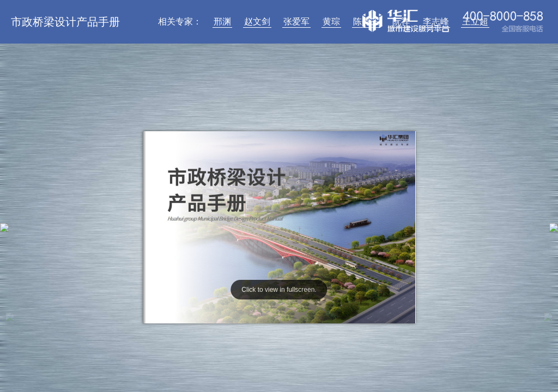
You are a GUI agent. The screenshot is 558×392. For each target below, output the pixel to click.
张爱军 (296, 22)
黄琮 (331, 22)
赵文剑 (257, 22)
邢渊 (222, 22)
